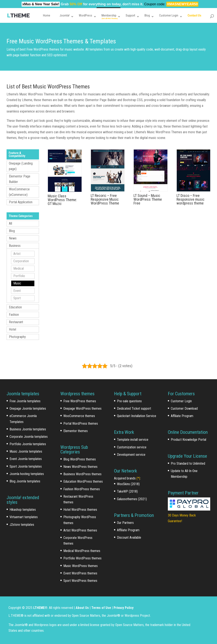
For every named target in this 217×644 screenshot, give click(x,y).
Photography (17, 337)
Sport (17, 298)
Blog (147, 15)
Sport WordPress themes (80, 581)
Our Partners (125, 523)
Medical (19, 268)
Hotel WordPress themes (80, 510)
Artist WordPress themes (80, 530)
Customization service (132, 447)
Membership (109, 15)
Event (17, 291)
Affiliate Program (128, 530)
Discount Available (129, 538)
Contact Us (194, 15)
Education (15, 307)
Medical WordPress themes (82, 551)
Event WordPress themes (80, 573)
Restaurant (16, 322)
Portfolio (19, 276)
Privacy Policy (124, 608)
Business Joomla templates (28, 429)
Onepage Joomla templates (28, 409)
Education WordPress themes (83, 481)
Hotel (13, 329)
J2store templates (22, 525)
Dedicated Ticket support (134, 409)
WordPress (86, 15)
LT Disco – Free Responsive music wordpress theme (191, 199)
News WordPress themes (80, 467)
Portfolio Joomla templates (28, 444)
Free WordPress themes (80, 401)
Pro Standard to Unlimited (188, 463)
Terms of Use (101, 608)
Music (17, 283)
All (10, 223)
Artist (17, 254)
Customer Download (184, 409)
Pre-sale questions (129, 401)
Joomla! (65, 15)
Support (130, 15)
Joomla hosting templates (27, 474)
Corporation (21, 261)
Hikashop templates (23, 510)
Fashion (14, 315)
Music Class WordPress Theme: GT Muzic (62, 200)
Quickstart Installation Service (137, 416)
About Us (82, 608)
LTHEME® (40, 608)
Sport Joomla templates (26, 466)
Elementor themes (76, 431)
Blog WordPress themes (80, 459)
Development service (131, 455)
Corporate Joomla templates (29, 437)
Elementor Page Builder (20, 179)
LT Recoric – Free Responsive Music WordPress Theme (105, 199)
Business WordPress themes (82, 474)
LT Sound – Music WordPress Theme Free (148, 199)
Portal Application (21, 202)
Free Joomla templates (25, 401)
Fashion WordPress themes (82, 489)
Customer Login (169, 15)
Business (15, 246)
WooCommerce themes (79, 416)
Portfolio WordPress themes (82, 558)
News (13, 238)
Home (47, 15)
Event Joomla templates (26, 459)
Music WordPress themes (81, 566)
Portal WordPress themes (81, 424)
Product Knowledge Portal (188, 440)
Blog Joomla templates (25, 481)
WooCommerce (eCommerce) (19, 192)
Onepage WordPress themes (82, 409)
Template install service (133, 440)
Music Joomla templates (26, 451)
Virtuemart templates (24, 517)
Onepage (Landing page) (21, 166)
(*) (138, 478)
